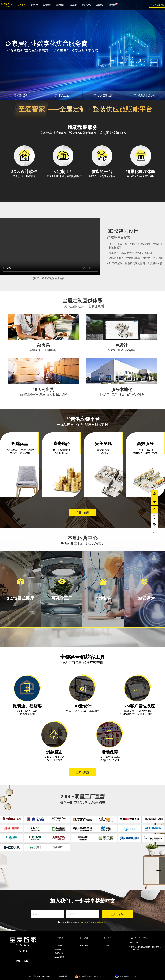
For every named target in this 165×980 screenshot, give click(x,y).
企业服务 (100, 5)
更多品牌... (59, 847)
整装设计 (34, 5)
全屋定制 (47, 5)
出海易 (112, 5)
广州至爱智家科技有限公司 (39, 976)
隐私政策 (59, 953)
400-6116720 (134, 943)
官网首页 (22, 5)
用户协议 (59, 949)
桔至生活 (73, 5)
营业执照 (63, 976)
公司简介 (59, 945)
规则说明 (84, 945)
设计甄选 (60, 5)
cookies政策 (59, 957)
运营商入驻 (86, 5)
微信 (107, 945)
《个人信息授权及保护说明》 (94, 922)
